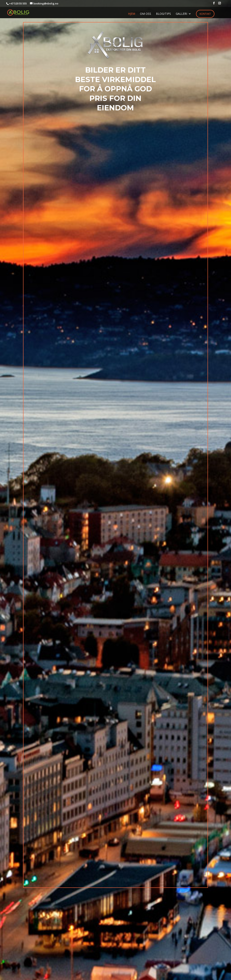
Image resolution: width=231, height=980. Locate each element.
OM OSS (146, 14)
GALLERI (181, 14)
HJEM (132, 14)
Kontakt (205, 14)
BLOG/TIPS (163, 14)
